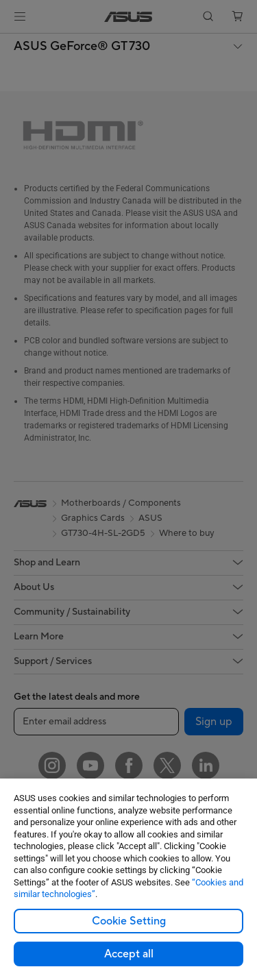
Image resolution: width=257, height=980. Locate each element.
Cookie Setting (129, 921)
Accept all (129, 954)
